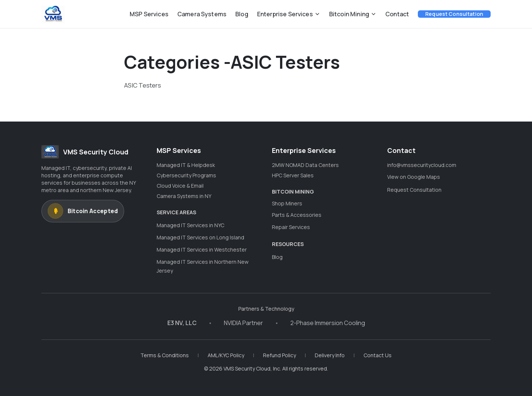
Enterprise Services (289, 14)
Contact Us (378, 355)
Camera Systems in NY (184, 196)
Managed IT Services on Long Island (200, 237)
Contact (397, 14)
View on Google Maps (414, 177)
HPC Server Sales (293, 175)
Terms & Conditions (165, 355)
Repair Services (291, 227)
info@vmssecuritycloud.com (422, 165)
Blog (242, 14)
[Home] (53, 14)
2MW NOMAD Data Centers (305, 165)
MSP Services (149, 14)
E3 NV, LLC (182, 323)
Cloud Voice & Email (180, 186)
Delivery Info (330, 355)
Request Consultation (454, 14)
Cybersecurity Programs (186, 175)
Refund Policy (279, 355)
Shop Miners (287, 203)
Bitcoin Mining (353, 14)
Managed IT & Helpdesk (186, 165)
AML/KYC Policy (226, 355)
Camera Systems (202, 14)
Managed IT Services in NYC (190, 225)
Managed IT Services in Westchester (202, 250)
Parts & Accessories (297, 215)
